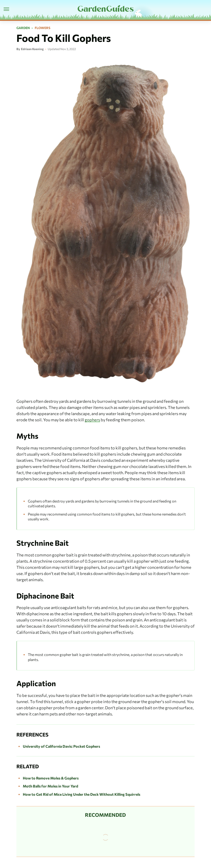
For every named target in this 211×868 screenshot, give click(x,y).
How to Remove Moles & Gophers (51, 778)
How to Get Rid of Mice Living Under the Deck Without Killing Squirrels (82, 794)
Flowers (42, 28)
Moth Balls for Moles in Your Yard (50, 786)
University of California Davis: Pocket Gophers (61, 746)
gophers (92, 420)
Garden (23, 28)
